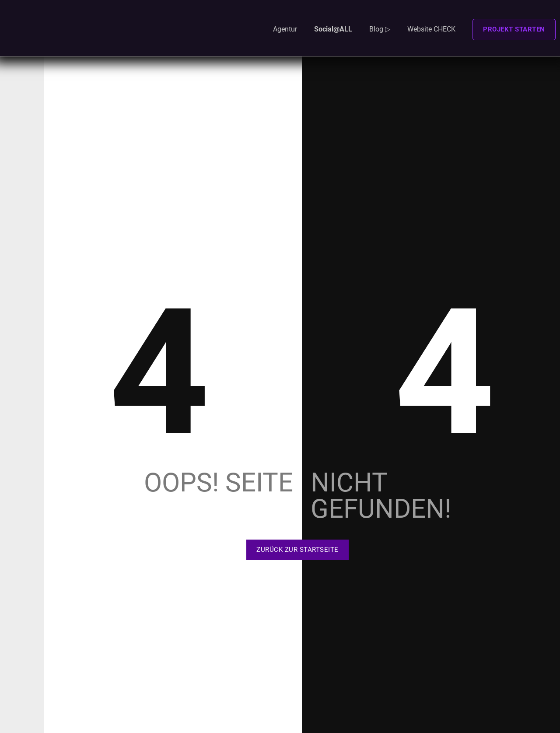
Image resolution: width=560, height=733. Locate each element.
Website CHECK (431, 29)
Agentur (285, 29)
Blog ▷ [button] (380, 29)
